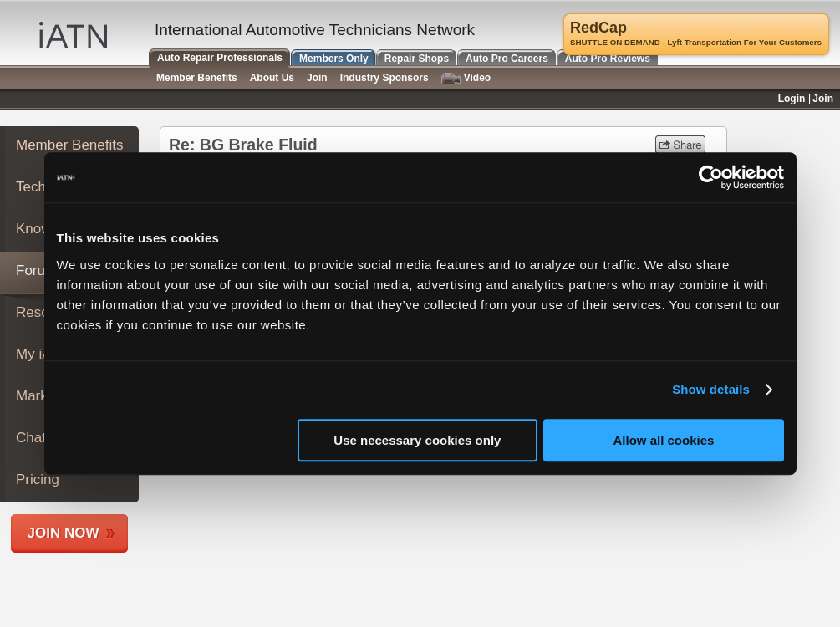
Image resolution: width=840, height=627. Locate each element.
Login (792, 99)
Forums (40, 270)
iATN (73, 35)
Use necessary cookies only (417, 440)
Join (317, 78)
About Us (272, 78)
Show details (711, 389)
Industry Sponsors (384, 78)
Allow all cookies (664, 440)
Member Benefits (70, 145)
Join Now (64, 533)
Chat (31, 438)
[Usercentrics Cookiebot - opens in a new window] (711, 177)
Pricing (38, 479)
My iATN (43, 354)
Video (466, 78)
